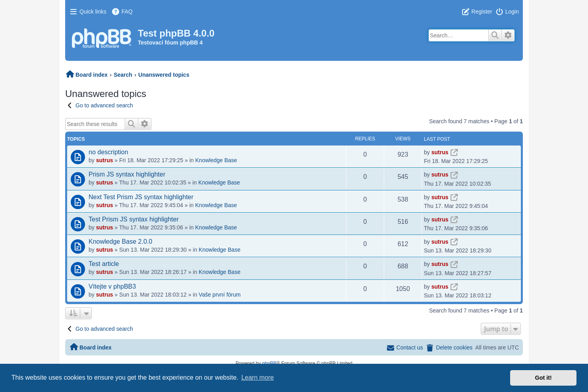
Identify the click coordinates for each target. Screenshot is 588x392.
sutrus (105, 160)
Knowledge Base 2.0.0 (120, 242)
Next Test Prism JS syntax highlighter (141, 197)
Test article (104, 264)
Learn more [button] (257, 377)
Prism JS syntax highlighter (127, 174)
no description (108, 152)
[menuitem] (122, 12)
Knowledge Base (216, 160)
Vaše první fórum (220, 295)
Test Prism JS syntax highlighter (134, 219)
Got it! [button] (544, 378)
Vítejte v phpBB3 (112, 286)
